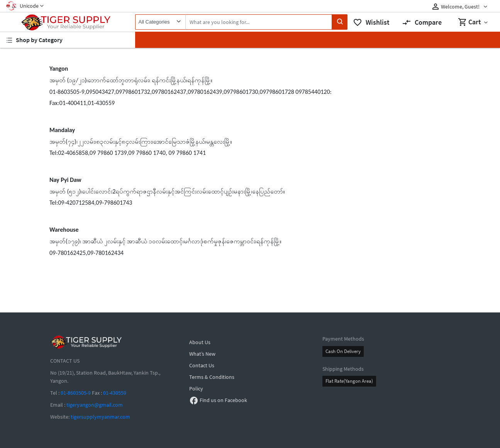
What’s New (202, 354)
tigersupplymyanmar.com (100, 417)
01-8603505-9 (76, 393)
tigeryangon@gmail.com (95, 405)
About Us (200, 342)
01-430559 (115, 393)
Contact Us (202, 365)
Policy (196, 389)
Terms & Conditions (212, 377)
